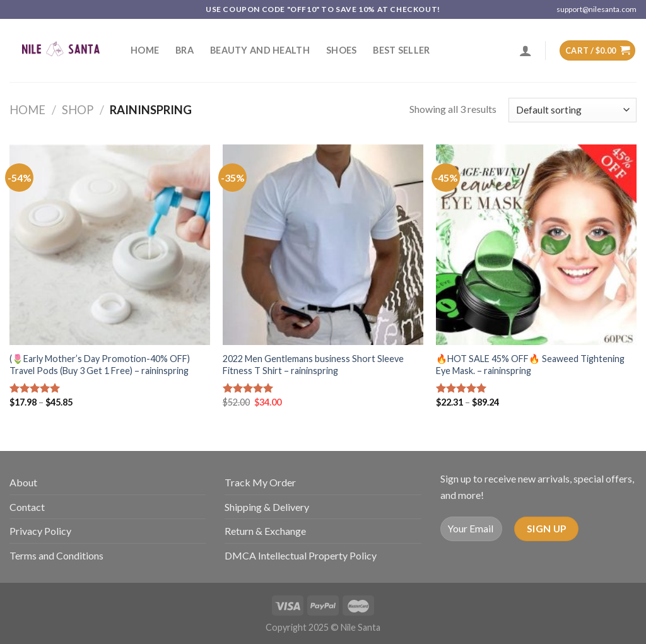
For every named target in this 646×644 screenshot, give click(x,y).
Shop (78, 110)
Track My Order (260, 482)
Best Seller (401, 50)
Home (145, 50)
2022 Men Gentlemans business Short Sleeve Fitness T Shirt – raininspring (313, 365)
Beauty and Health (260, 50)
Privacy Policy (40, 531)
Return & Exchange (265, 531)
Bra (185, 50)
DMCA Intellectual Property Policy (301, 555)
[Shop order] (573, 110)
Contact (27, 507)
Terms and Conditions (56, 555)
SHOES (341, 50)
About (23, 482)
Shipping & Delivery (267, 507)
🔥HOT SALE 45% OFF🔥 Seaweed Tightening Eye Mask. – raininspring (530, 365)
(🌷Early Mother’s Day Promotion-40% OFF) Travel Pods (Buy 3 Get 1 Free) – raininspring (100, 365)
